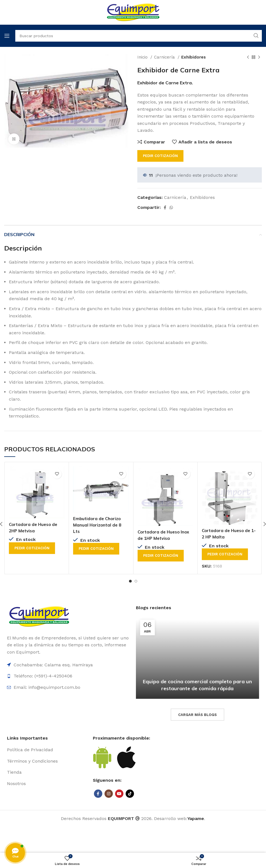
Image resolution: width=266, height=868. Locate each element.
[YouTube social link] (119, 793)
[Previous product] (248, 57)
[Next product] (259, 57)
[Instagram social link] (109, 793)
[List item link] (47, 750)
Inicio (143, 57)
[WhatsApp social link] (171, 207)
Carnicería (165, 57)
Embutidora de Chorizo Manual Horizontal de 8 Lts (98, 525)
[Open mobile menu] (7, 36)
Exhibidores (193, 57)
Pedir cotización (160, 156)
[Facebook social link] (165, 207)
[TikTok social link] (130, 793)
